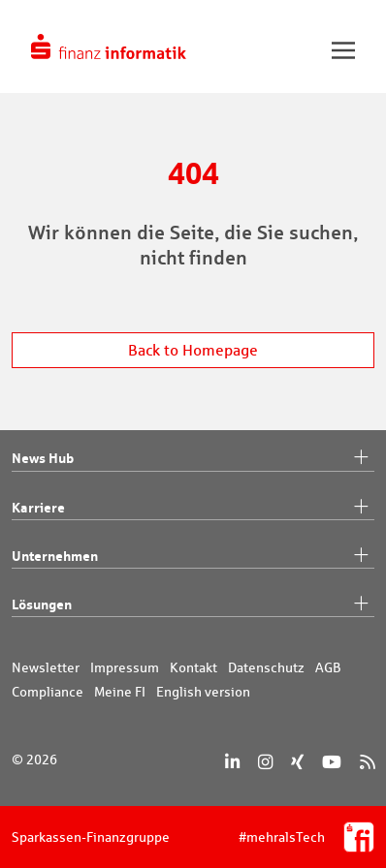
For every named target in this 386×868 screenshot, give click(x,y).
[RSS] (367, 762)
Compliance (48, 692)
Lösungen (193, 604)
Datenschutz (266, 667)
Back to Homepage (193, 350)
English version (203, 692)
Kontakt (193, 667)
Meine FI (120, 692)
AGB (328, 667)
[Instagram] (265, 762)
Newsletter (46, 667)
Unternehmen (193, 556)
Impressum (125, 667)
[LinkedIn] (232, 762)
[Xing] (297, 762)
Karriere (193, 508)
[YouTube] (332, 762)
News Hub (193, 458)
